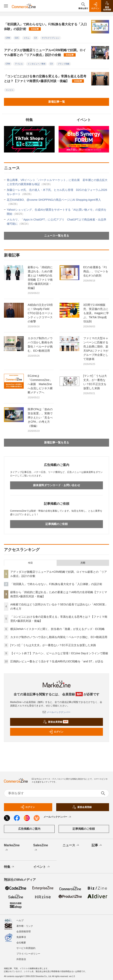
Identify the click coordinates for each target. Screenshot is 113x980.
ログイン (56, 732)
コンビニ (9, 90)
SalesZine (41, 848)
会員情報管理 (24, 932)
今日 (30, 563)
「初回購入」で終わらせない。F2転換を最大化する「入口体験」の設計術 (45, 27)
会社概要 (21, 943)
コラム (27, 38)
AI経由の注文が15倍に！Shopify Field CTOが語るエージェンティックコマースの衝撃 (40, 313)
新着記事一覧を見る (57, 442)
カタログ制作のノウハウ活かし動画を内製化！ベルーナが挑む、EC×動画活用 (40, 344)
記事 (97, 845)
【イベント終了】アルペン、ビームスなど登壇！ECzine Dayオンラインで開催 (59, 653)
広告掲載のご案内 (29, 829)
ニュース (71, 845)
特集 (9, 867)
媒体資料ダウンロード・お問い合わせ (57, 485)
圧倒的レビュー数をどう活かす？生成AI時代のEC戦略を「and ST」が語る (57, 661)
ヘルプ (20, 920)
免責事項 (21, 937)
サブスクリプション (51, 38)
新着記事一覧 (57, 102)
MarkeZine (12, 848)
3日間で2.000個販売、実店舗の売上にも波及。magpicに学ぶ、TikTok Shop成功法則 (96, 313)
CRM (8, 38)
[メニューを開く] (6, 6)
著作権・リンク (25, 926)
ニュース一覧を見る (57, 236)
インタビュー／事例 (36, 64)
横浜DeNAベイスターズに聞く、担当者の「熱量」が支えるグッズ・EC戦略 (57, 629)
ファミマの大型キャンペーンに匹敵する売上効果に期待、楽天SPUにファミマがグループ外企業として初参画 (96, 349)
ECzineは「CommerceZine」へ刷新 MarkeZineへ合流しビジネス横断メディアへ (40, 384)
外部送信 (21, 959)
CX (36, 38)
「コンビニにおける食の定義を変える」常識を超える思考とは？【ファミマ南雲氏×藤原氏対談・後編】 (45, 79)
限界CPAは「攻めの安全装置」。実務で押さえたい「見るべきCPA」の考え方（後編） (40, 418)
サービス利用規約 (26, 948)
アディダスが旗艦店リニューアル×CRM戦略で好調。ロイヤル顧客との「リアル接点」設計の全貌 (45, 53)
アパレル (19, 64)
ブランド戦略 (64, 64)
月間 (83, 563)
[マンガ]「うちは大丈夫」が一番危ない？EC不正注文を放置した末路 (95, 382)
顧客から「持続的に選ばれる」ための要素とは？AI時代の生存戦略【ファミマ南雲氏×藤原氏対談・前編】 (40, 278)
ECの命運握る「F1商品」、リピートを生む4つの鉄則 (96, 271)
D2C (17, 38)
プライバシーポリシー (28, 954)
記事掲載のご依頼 (57, 524)
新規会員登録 (56, 722)
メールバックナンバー (56, 712)
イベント (42, 867)
